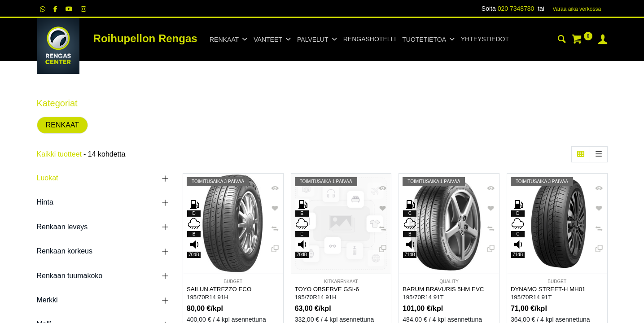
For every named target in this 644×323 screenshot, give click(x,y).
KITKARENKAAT (341, 282)
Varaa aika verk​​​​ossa (577, 9)
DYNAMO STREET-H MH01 (548, 289)
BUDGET (233, 282)
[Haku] (562, 40)
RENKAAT (62, 125)
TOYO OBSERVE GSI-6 (327, 289)
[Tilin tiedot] (603, 40)
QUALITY (449, 282)
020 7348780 (516, 9)
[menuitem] (370, 39)
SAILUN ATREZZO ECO (219, 289)
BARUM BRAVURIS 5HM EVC (443, 289)
